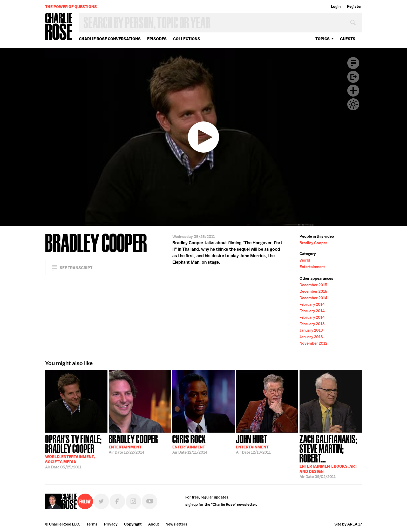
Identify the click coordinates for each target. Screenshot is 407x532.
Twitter (101, 501)
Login (336, 6)
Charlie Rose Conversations (110, 39)
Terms (92, 524)
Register (354, 6)
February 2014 (312, 304)
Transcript (353, 63)
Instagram (133, 501)
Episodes (157, 39)
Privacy (111, 524)
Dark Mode (353, 104)
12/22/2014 (133, 444)
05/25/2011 (76, 451)
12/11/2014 (190, 444)
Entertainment (312, 267)
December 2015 (313, 285)
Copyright (133, 524)
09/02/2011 (331, 456)
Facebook (117, 501)
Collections (187, 39)
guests (348, 39)
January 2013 (311, 330)
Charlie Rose (59, 27)
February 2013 (312, 324)
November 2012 (313, 343)
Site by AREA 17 (348, 524)
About (154, 524)
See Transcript (76, 268)
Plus (353, 91)
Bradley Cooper (313, 243)
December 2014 (313, 298)
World (305, 260)
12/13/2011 (253, 444)
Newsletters (177, 524)
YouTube (150, 501)
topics (323, 39)
